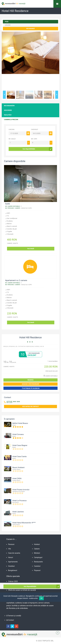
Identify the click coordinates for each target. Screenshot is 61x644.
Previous (4, 95)
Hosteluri (11, 566)
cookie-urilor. (33, 598)
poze (7, 22)
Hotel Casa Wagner (20, 445)
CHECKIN (12, 130)
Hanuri (11, 557)
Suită (7, 204)
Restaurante (38, 562)
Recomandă (31, 29)
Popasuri (37, 570)
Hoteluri (37, 544)
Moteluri (37, 553)
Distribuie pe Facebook (30, 388)
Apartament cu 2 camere (16, 280)
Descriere (8, 110)
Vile (9, 549)
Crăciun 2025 (13, 581)
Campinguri (38, 557)
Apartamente (13, 562)
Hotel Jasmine (18, 512)
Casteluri (37, 566)
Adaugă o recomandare (31, 384)
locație (8, 25)
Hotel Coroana (18, 434)
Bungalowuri (13, 570)
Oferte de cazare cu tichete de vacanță (22, 590)
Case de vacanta (14, 553)
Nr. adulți (12, 139)
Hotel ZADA (17, 478)
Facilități (8, 115)
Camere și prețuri (11, 120)
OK (41, 598)
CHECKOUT (35, 130)
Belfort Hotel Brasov (20, 423)
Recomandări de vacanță (57, 4)
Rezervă (30, 380)
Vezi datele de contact (31, 406)
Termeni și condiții (14, 616)
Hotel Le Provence (20, 501)
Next (57, 95)
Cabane (37, 549)
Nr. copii (34, 139)
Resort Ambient (18, 467)
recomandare (53, 361)
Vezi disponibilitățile (29, 149)
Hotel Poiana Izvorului (21, 490)
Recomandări (9, 106)
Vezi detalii (31, 249)
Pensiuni (11, 544)
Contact (11, 620)
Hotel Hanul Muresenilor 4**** (24, 523)
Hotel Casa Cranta (19, 456)
